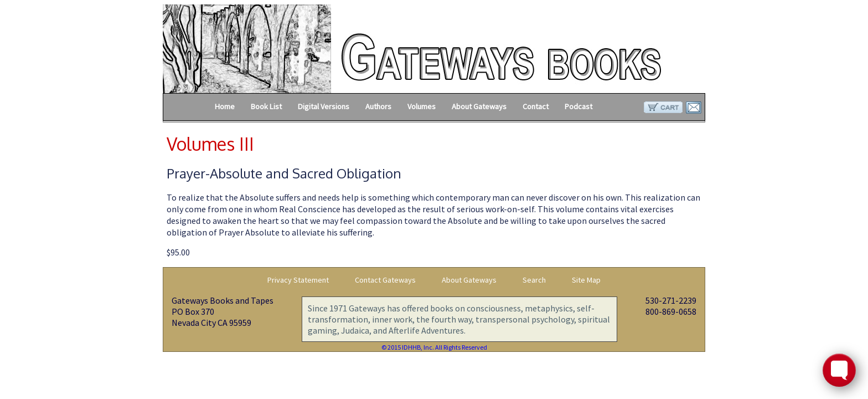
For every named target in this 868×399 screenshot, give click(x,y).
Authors (378, 106)
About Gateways (479, 106)
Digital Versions (324, 106)
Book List (266, 106)
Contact (536, 106)
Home (225, 106)
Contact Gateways (385, 280)
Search (534, 280)
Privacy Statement (298, 280)
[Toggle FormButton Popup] (839, 370)
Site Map (586, 280)
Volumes (422, 106)
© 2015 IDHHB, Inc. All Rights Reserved (434, 347)
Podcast (578, 106)
